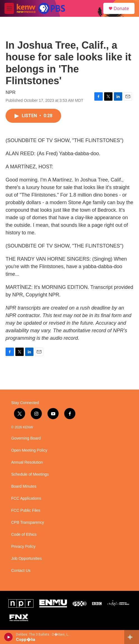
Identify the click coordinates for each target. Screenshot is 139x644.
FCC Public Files (26, 510)
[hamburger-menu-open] (9, 8)
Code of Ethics (24, 535)
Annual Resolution (27, 462)
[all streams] (132, 637)
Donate (121, 8)
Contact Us (21, 571)
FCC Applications (26, 498)
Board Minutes (24, 486)
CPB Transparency (28, 522)
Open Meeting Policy (29, 450)
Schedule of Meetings (30, 474)
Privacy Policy (23, 547)
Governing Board (26, 438)
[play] (9, 637)
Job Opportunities (27, 559)
